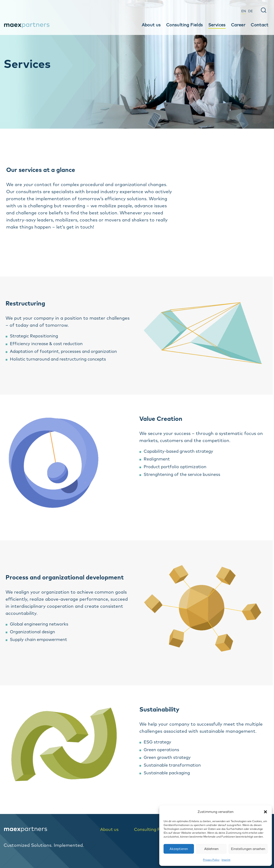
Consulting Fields (185, 25)
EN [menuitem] (244, 11)
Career (238, 25)
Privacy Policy (211, 860)
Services (217, 25)
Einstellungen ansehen (248, 849)
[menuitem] (244, 11)
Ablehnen (211, 849)
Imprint (226, 860)
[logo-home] (48, 830)
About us (151, 25)
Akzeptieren (179, 849)
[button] (265, 812)
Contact (259, 25)
